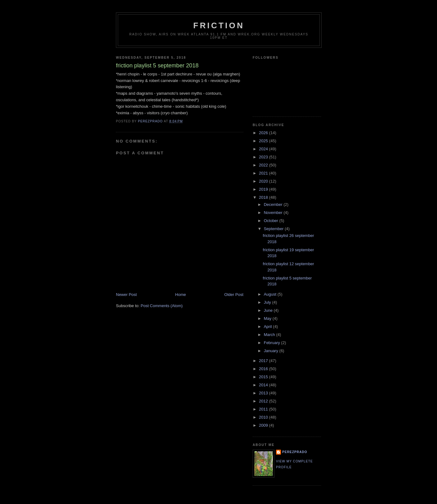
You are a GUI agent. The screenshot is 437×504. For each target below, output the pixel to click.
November (274, 213)
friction (219, 25)
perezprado (295, 452)
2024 (264, 149)
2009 (264, 425)
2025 (264, 141)
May (268, 318)
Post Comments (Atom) (162, 306)
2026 (264, 133)
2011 (264, 409)
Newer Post (126, 295)
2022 (264, 165)
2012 (264, 401)
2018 (264, 197)
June (269, 310)
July (268, 302)
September (274, 229)
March (270, 335)
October (272, 221)
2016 (264, 369)
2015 (264, 377)
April (269, 327)
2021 (264, 173)
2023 (264, 157)
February (273, 343)
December (274, 204)
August (271, 294)
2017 (264, 361)
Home (181, 295)
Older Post (234, 295)
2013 (264, 393)
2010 (264, 417)
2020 (264, 181)
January (272, 351)
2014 (264, 385)
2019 (264, 189)
